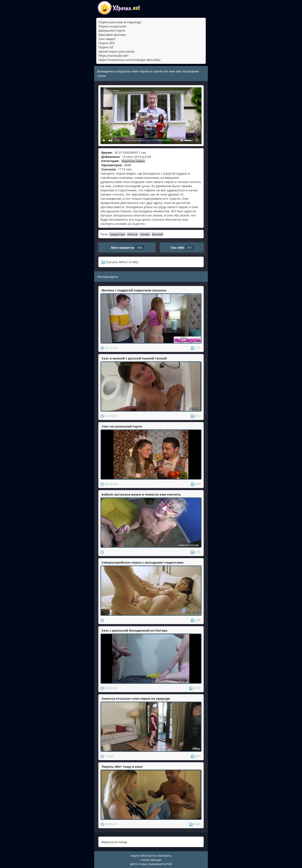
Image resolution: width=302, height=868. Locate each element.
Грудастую (117, 234)
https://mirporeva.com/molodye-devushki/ (130, 60)
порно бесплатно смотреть (151, 855)
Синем (145, 234)
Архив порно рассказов (116, 51)
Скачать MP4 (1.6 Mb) (120, 262)
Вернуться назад (114, 842)
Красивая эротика (112, 35)
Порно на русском (112, 26)
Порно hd (106, 47)
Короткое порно (133, 161)
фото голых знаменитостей (151, 864)
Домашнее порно (112, 30)
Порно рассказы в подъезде (120, 22)
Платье (133, 234)
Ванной (157, 234)
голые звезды (151, 860)
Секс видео (107, 39)
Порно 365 (106, 43)
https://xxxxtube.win (113, 55)
